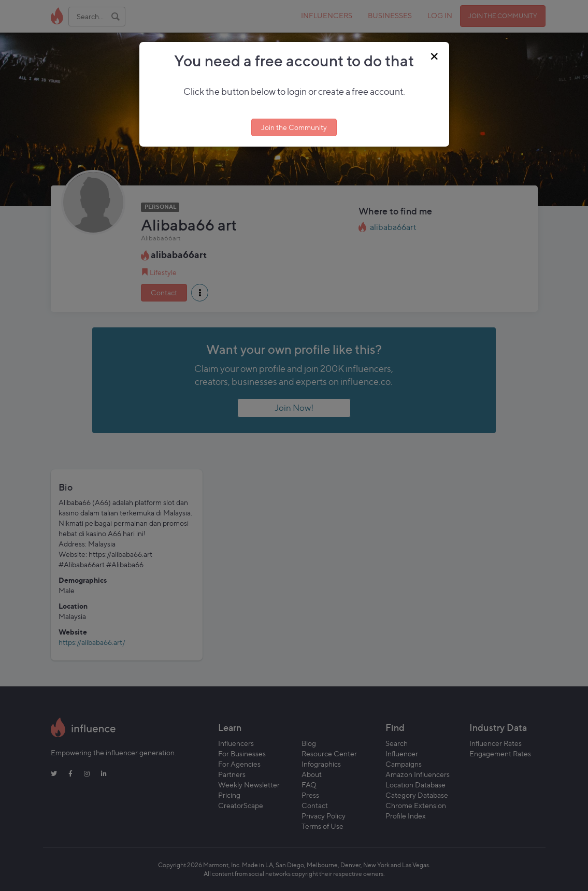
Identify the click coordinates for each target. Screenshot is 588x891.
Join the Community (294, 127)
